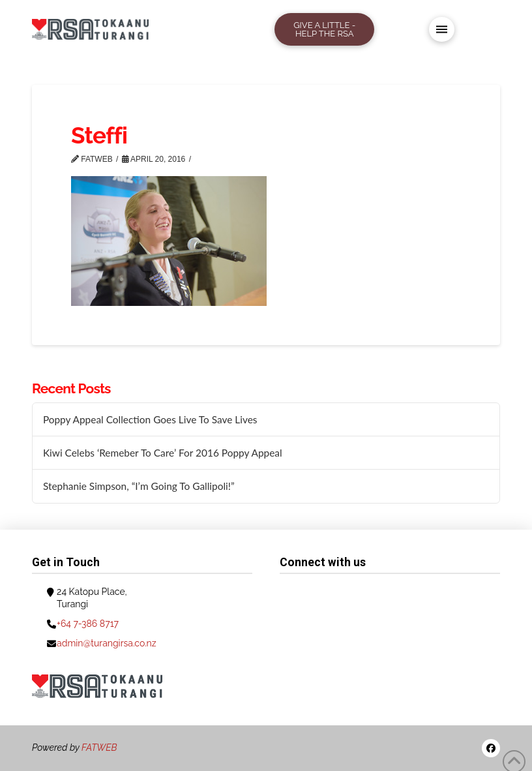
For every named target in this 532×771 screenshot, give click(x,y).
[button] (442, 30)
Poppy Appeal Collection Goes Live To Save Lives (150, 419)
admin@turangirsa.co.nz (107, 643)
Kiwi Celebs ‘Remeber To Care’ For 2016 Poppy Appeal (163, 453)
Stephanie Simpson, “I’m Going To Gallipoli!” (139, 486)
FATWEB (99, 748)
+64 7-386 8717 (88, 624)
